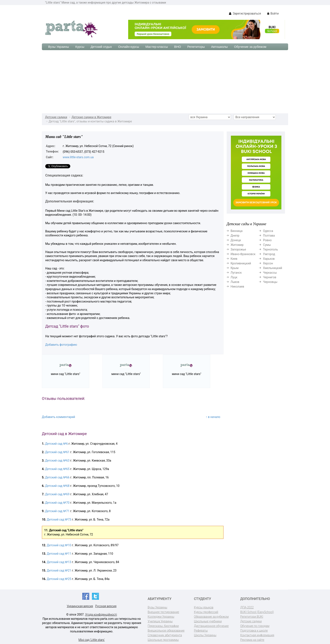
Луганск (236, 273)
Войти (273, 13)
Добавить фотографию (61, 345)
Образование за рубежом (211, 617)
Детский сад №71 (57, 511)
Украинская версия (80, 606)
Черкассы (270, 273)
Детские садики (56, 117)
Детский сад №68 (57, 486)
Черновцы (270, 282)
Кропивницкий (241, 263)
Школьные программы (163, 640)
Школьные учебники (208, 621)
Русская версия (106, 606)
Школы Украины (205, 635)
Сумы (267, 245)
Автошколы (219, 47)
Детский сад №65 (57, 469)
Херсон (268, 263)
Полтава (269, 236)
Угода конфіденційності (101, 615)
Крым (235, 268)
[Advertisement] (165, 82)
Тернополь (271, 249)
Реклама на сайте (252, 640)
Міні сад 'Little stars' (92, 640)
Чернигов (270, 277)
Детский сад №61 (57, 452)
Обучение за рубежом (250, 47)
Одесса (268, 231)
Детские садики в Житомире (91, 117)
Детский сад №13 (59, 562)
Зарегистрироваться (245, 13)
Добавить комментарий (59, 417)
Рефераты (201, 631)
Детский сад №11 (59, 554)
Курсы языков (204, 607)
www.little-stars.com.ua (78, 157)
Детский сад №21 (59, 570)
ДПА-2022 (247, 607)
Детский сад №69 (57, 494)
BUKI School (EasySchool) (257, 612)
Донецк (236, 240)
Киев (234, 259)
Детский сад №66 (57, 477)
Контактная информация (257, 635)
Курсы (80, 47)
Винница (237, 231)
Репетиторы (196, 47)
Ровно (267, 240)
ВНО (178, 47)
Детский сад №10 (59, 545)
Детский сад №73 (59, 519)
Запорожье (238, 249)
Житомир (237, 245)
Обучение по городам (255, 626)
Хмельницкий (273, 268)
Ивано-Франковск (243, 254)
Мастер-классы (157, 47)
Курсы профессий (206, 612)
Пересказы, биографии (163, 626)
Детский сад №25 (59, 579)
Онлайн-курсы (129, 47)
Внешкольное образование (166, 631)
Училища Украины (160, 621)
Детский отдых (101, 47)
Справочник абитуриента (165, 635)
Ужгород (269, 254)
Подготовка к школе (254, 631)
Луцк (234, 277)
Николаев (238, 287)
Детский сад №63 (57, 461)
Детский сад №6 (57, 444)
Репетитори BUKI (252, 617)
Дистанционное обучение (211, 626)
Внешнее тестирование (164, 612)
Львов (235, 282)
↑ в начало (213, 417)
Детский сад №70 (57, 503)
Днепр (235, 236)
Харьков (269, 259)
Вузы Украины (59, 47)
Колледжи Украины (161, 617)
